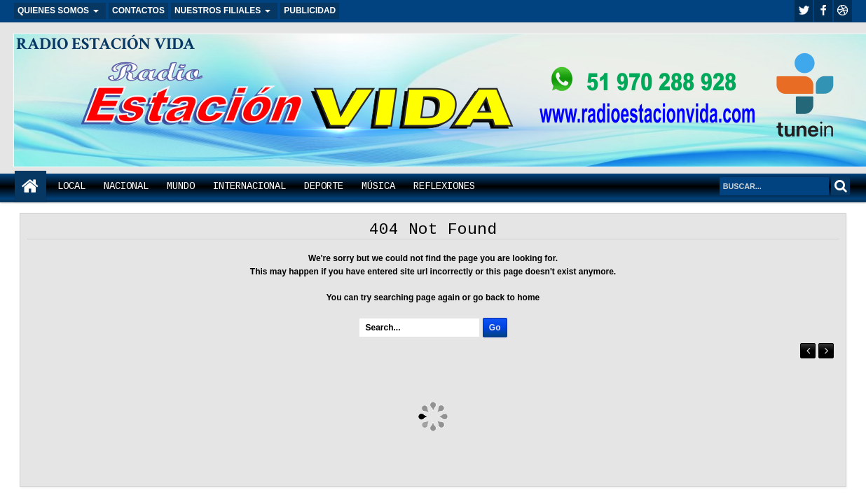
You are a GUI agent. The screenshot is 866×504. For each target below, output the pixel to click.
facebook (823, 11)
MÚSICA (378, 186)
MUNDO (181, 186)
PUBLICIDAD (310, 10)
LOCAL (71, 186)
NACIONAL (126, 186)
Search (840, 186)
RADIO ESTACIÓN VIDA (105, 44)
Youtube (843, 11)
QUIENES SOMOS (53, 10)
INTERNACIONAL (249, 186)
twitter (804, 11)
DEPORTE (324, 186)
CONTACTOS (138, 10)
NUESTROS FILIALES (218, 10)
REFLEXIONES (444, 186)
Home (30, 187)
